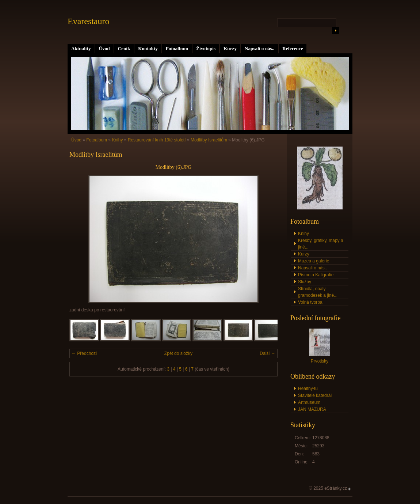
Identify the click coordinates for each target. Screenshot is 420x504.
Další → (268, 353)
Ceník (124, 48)
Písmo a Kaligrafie (316, 275)
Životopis (206, 48)
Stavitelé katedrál (315, 395)
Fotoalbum (177, 48)
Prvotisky (320, 361)
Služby (305, 282)
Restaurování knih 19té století (157, 140)
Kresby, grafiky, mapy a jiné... (321, 244)
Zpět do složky (178, 353)
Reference (293, 48)
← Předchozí (84, 353)
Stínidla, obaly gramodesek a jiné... (318, 292)
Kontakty (148, 48)
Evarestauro (89, 21)
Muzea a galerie (314, 261)
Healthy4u (308, 389)
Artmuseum (309, 402)
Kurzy (230, 48)
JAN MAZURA (312, 409)
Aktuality (81, 48)
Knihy (117, 140)
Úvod (104, 48)
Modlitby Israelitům (209, 140)
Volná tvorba (310, 302)
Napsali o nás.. (259, 48)
